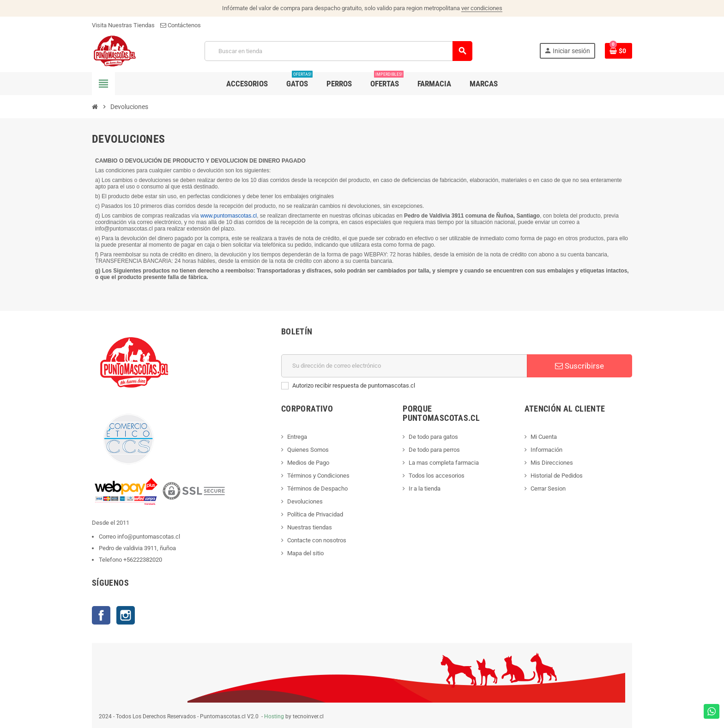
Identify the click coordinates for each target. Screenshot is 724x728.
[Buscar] (338, 51)
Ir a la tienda (425, 488)
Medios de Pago (308, 463)
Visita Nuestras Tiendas (123, 25)
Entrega (297, 437)
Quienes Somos (308, 450)
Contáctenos (181, 25)
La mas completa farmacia (444, 463)
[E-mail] (404, 366)
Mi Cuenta (544, 437)
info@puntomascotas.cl (149, 537)
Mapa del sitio (305, 553)
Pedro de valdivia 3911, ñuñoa (137, 548)
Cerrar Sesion (548, 488)
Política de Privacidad (315, 514)
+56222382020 (143, 560)
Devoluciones (305, 501)
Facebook (101, 615)
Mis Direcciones (552, 463)
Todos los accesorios (437, 476)
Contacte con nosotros (317, 540)
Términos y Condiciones (318, 476)
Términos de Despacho (317, 488)
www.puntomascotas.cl (229, 216)
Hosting (274, 716)
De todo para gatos (433, 437)
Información (546, 450)
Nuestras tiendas (310, 527)
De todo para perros (434, 450)
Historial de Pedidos (557, 476)
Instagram (126, 615)
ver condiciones (482, 8)
